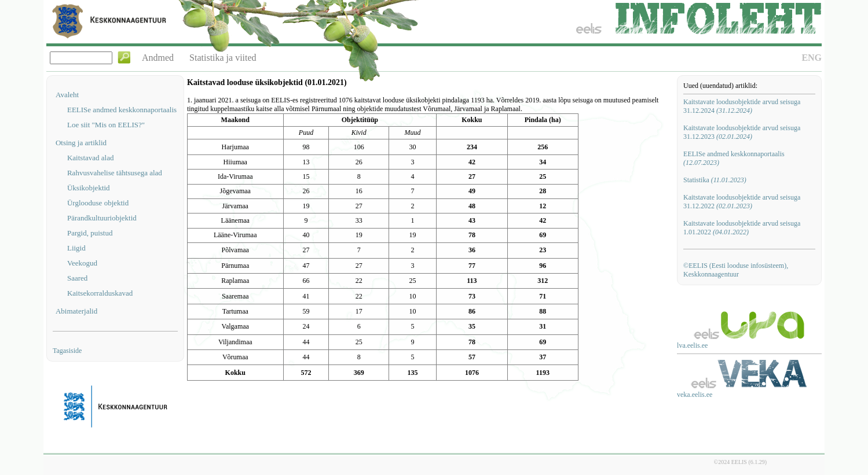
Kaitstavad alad (91, 158)
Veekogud (82, 263)
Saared (77, 278)
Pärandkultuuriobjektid (102, 218)
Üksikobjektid (89, 188)
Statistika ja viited (223, 58)
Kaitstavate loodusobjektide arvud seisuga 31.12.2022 (742, 202)
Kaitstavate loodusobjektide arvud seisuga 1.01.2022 (742, 228)
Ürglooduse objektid (98, 203)
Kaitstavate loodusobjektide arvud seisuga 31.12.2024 (742, 106)
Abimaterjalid (76, 311)
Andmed (158, 58)
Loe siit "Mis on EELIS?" (106, 125)
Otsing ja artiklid (81, 143)
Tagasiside (67, 351)
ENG (812, 58)
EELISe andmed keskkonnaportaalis (122, 110)
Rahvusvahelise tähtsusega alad (115, 173)
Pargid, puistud (90, 233)
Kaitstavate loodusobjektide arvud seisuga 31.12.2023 (742, 132)
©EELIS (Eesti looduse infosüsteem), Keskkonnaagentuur (736, 270)
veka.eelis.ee (695, 395)
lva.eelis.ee (692, 345)
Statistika (715, 180)
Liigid (76, 248)
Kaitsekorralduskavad (100, 293)
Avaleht (67, 95)
